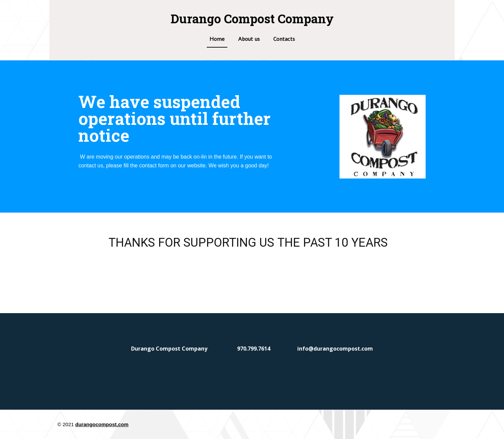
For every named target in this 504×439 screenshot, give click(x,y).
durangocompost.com (102, 424)
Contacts (284, 39)
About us (249, 39)
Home (217, 39)
